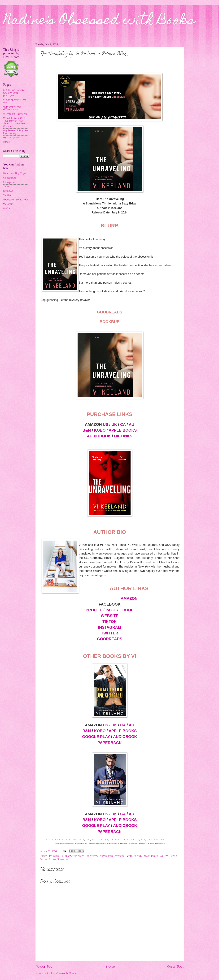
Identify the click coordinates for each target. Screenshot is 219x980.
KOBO (100, 430)
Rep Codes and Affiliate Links (12, 108)
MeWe (7, 208)
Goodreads (10, 178)
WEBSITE (110, 616)
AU (132, 424)
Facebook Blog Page (14, 173)
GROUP (127, 610)
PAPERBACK (109, 743)
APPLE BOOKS (123, 430)
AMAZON (129, 598)
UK (114, 424)
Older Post (175, 967)
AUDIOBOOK (99, 436)
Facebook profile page (16, 200)
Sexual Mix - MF (160, 856)
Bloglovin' (8, 191)
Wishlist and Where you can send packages (14, 93)
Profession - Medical (59, 856)
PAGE (111, 610)
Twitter (7, 195)
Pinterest (8, 204)
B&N (87, 430)
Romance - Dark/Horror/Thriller (132, 856)
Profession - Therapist (85, 856)
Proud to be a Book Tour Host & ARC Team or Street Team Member (15, 122)
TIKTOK (110, 622)
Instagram (9, 182)
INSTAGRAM (110, 627)
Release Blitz (106, 856)
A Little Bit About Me (15, 114)
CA (123, 424)
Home (110, 967)
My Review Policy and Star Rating (16, 132)
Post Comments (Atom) (64, 973)
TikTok (6, 187)
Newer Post (44, 967)
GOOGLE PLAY (96, 737)
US (106, 424)
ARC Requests (11, 138)
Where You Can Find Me (15, 101)
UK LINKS (123, 436)
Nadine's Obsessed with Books (99, 21)
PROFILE (94, 610)
